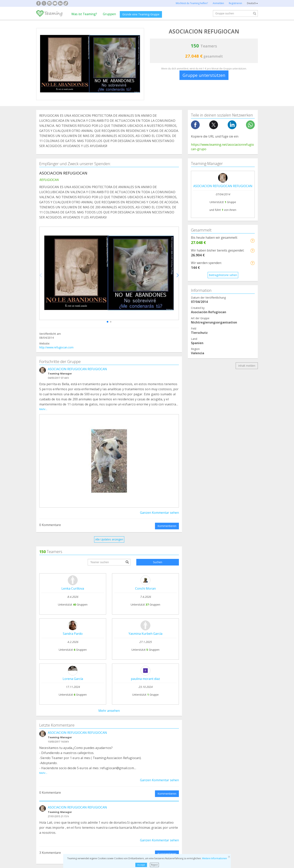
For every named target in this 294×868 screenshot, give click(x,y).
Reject (154, 865)
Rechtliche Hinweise (140, 736)
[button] (108, 322)
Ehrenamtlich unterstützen (189, 748)
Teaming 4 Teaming (185, 741)
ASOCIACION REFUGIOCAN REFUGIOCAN (77, 369)
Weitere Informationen (214, 858)
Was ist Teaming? (84, 14)
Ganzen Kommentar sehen (159, 508)
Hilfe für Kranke (49, 783)
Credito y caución (227, 736)
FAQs (131, 729)
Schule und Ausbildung (110, 790)
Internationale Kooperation (56, 790)
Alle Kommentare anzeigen (109, 693)
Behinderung (104, 783)
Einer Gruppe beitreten (98, 740)
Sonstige (215, 790)
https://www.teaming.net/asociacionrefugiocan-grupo (222, 147)
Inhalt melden (247, 366)
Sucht (43, 775)
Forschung (216, 775)
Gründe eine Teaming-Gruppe (141, 14)
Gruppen (109, 14)
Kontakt (133, 743)
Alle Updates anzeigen (109, 535)
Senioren (215, 783)
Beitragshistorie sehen (223, 275)
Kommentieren (167, 522)
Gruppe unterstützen (204, 75)
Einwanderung (162, 790)
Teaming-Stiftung (50, 729)
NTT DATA (223, 729)
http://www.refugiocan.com (56, 347)
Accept (141, 865)
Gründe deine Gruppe (97, 733)
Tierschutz (103, 775)
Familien (158, 775)
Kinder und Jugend (164, 783)
